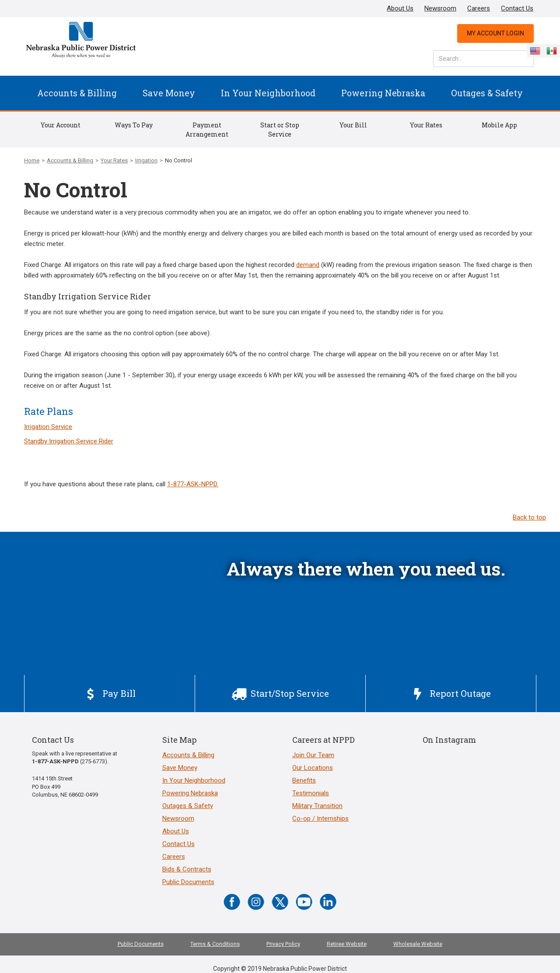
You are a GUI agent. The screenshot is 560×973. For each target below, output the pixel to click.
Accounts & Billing (77, 93)
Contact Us (517, 8)
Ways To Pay (134, 125)
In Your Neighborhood (268, 93)
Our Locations (313, 768)
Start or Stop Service (280, 130)
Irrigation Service (48, 427)
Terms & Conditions (215, 944)
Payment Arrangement (207, 130)
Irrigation (146, 160)
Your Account (61, 125)
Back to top (529, 517)
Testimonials (311, 793)
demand (308, 265)
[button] (77, 93)
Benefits (304, 780)
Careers (479, 8)
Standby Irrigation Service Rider (69, 441)
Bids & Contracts (187, 869)
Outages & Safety (487, 93)
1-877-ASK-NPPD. (193, 484)
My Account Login (495, 33)
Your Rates (426, 125)
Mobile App (499, 125)
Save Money (169, 93)
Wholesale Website (418, 944)
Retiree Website (347, 944)
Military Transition (317, 806)
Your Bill (353, 125)
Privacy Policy (283, 944)
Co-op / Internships (320, 818)
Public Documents (188, 882)
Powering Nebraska (383, 93)
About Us (400, 8)
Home (32, 160)
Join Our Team (313, 755)
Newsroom (440, 8)
